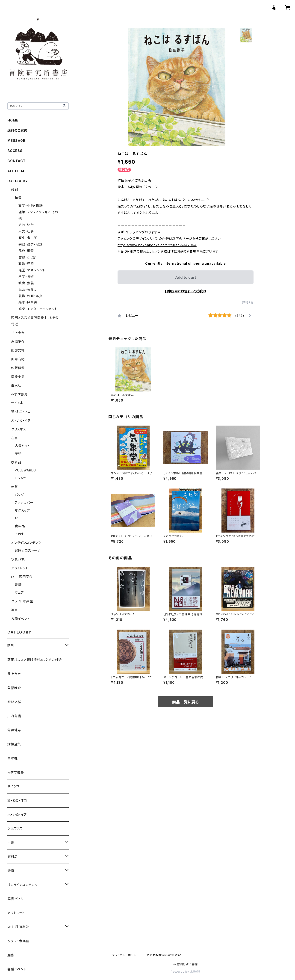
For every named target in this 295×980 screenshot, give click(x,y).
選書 (15, 610)
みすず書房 (19, 394)
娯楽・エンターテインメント (38, 309)
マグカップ (22, 510)
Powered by (186, 972)
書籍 (18, 585)
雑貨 (15, 487)
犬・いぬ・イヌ (21, 420)
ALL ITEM (16, 171)
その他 (20, 534)
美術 (18, 454)
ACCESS (15, 151)
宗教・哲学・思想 (30, 244)
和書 (18, 198)
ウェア (19, 592)
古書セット (22, 446)
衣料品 (16, 462)
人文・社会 (26, 231)
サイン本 (17, 403)
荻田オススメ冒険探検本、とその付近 (35, 660)
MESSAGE (16, 141)
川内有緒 (18, 359)
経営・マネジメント (32, 270)
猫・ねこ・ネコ (21, 412)
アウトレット (20, 568)
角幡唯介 (18, 342)
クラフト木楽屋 (22, 601)
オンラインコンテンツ (26, 543)
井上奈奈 (18, 333)
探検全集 (18, 377)
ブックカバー (24, 502)
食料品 (20, 526)
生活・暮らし (27, 289)
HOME (13, 120)
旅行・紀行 (26, 225)
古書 (15, 438)
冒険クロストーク (28, 550)
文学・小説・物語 (30, 206)
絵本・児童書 (28, 302)
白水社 (16, 385)
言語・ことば (27, 257)
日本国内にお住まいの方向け (186, 291)
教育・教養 (26, 283)
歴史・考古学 (28, 238)
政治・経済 (26, 264)
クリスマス (19, 429)
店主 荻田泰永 (22, 577)
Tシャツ (21, 478)
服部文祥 (18, 350)
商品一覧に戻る (186, 702)
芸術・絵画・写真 (30, 296)
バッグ (19, 495)
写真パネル (19, 559)
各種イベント (21, 619)
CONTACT (16, 161)
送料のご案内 (17, 130)
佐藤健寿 (18, 368)
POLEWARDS (25, 470)
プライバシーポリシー (126, 955)
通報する (248, 303)
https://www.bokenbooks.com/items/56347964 (157, 245)
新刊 (15, 190)
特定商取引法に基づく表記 (164, 955)
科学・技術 (26, 277)
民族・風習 (26, 251)
